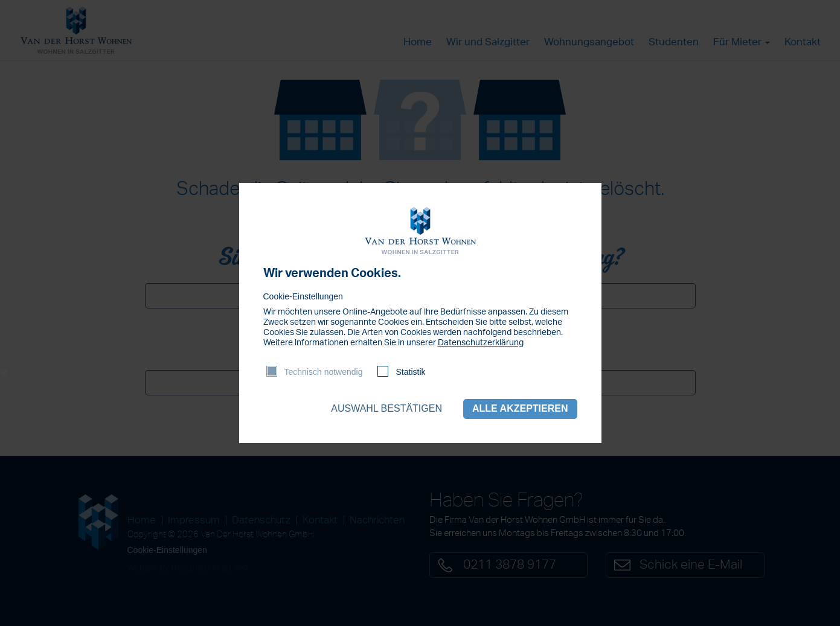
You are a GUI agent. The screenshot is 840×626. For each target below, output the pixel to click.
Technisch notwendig (324, 372)
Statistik (410, 372)
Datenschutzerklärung (481, 343)
